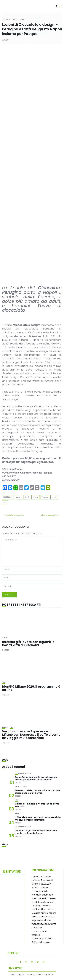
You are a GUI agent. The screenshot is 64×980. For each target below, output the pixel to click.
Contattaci (17, 975)
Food (15, 20)
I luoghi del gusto (23, 773)
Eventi (5, 727)
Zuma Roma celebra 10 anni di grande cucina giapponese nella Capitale (36, 778)
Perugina (45, 497)
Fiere (25, 787)
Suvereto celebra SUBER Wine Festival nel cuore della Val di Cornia (38, 792)
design (19, 497)
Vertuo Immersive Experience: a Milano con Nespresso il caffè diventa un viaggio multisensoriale (31, 735)
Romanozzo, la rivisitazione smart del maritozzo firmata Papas (36, 832)
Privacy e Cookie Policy (40, 975)
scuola (54, 497)
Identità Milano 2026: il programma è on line (31, 688)
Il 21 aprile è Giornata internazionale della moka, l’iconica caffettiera (38, 819)
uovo (5, 503)
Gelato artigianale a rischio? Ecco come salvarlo (37, 805)
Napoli (27, 497)
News (22, 20)
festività (6, 20)
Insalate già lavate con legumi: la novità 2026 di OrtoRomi (28, 644)
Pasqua (35, 497)
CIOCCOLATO (8, 497)
